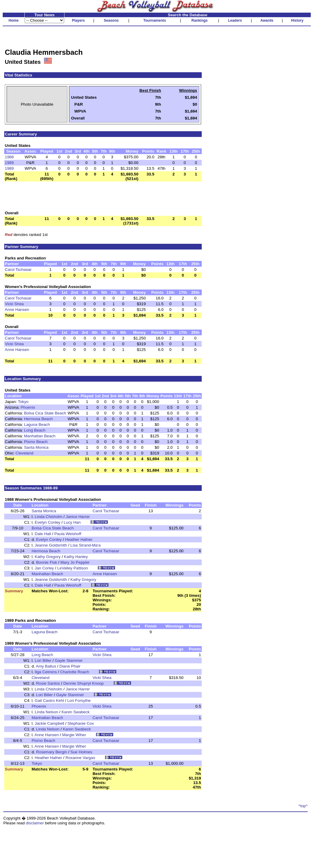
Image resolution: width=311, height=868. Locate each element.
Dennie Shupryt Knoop (83, 683)
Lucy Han (72, 522)
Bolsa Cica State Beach (45, 413)
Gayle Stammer (69, 660)
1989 (9, 163)
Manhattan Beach (40, 436)
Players (78, 20)
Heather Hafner (79, 539)
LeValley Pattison (73, 568)
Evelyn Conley (47, 522)
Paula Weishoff (68, 534)
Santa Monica (36, 447)
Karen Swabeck (75, 712)
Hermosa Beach (39, 419)
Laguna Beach (37, 425)
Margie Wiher (74, 735)
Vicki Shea (14, 304)
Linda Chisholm (48, 517)
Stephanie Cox (81, 723)
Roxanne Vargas (80, 758)
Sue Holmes (81, 752)
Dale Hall (43, 534)
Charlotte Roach (75, 672)
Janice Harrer (78, 517)
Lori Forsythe (79, 701)
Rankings (200, 20)
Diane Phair (70, 666)
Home (13, 20)
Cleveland (25, 453)
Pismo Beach (36, 442)
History (297, 20)
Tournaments (155, 20)
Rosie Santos (48, 683)
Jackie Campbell (49, 723)
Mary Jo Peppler (75, 562)
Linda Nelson (46, 712)
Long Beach (35, 430)
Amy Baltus (46, 666)
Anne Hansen (17, 310)
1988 (9, 157)
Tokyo (23, 402)
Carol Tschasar (18, 270)
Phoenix (28, 407)
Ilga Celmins (46, 672)
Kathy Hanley (76, 557)
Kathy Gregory (48, 557)
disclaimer (35, 823)
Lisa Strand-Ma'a (86, 545)
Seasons (111, 20)
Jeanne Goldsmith (51, 545)
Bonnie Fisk (47, 562)
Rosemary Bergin (52, 752)
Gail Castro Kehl (49, 701)
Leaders (235, 20)
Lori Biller (43, 660)
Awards (267, 20)
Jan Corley (44, 568)
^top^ (303, 806)
